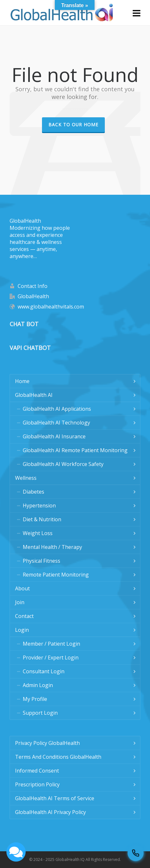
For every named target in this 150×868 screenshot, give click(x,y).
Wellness (26, 478)
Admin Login (38, 685)
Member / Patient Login (51, 644)
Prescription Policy (37, 784)
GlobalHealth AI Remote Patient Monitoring (75, 450)
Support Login (40, 713)
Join (20, 602)
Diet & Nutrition (42, 519)
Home (22, 381)
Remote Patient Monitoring (56, 575)
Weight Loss (38, 533)
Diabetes (33, 492)
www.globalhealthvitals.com (51, 307)
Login (22, 630)
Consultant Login (44, 671)
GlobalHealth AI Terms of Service (55, 798)
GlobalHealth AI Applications (57, 409)
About (22, 588)
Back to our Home (73, 125)
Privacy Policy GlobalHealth (47, 743)
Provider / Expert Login (51, 658)
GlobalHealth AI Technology (56, 423)
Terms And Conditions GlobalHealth (58, 757)
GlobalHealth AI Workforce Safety (63, 464)
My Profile (35, 699)
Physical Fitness (42, 561)
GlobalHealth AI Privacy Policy (50, 812)
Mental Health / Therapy (52, 547)
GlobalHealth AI (34, 395)
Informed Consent (37, 771)
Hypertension (39, 506)
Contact (24, 616)
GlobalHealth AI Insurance (54, 436)
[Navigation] (137, 13)
